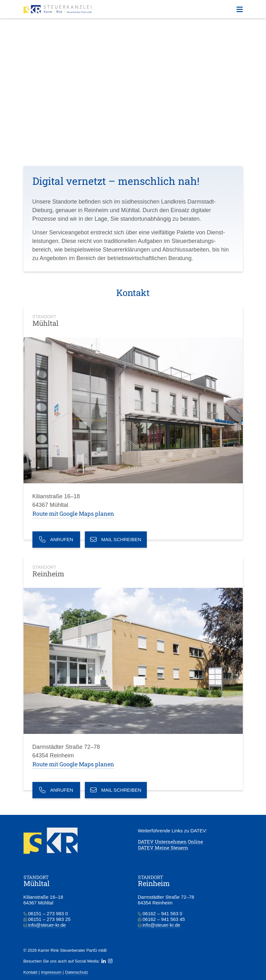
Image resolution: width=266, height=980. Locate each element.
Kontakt (31, 972)
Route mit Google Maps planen (73, 513)
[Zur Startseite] (58, 9)
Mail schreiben (116, 540)
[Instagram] (110, 961)
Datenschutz (77, 972)
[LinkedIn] (104, 961)
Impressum (51, 972)
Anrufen (56, 540)
